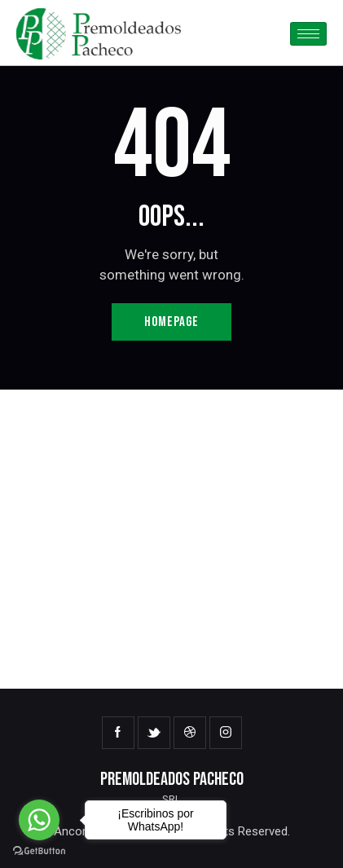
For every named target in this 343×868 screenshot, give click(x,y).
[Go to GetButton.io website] (39, 851)
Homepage (171, 322)
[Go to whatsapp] (39, 820)
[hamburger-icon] (308, 34)
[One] (171, 539)
